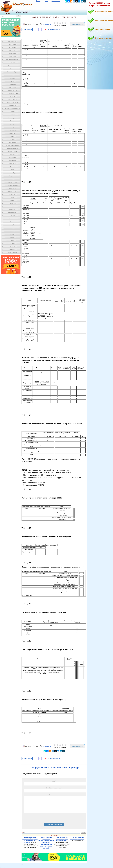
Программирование (12, 185)
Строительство (12, 213)
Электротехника (12, 252)
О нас (46, 1)
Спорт (12, 207)
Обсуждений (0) (47, 24)
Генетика (12, 75)
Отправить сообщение (54, 825)
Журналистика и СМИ (12, 93)
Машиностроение (12, 152)
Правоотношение (12, 182)
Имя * (54, 781)
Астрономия (12, 57)
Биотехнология (12, 66)
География (12, 78)
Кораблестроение (12, 121)
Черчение (12, 243)
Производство (12, 188)
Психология (12, 194)
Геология (12, 81)
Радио (12, 197)
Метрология (12, 164)
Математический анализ (12, 145)
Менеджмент (12, 158)
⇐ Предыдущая (27, 29)
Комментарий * (54, 795)
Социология (12, 204)
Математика (12, 142)
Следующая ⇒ (55, 29)
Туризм (12, 222)
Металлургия (12, 161)
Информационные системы (12, 109)
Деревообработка (12, 90)
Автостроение (12, 44)
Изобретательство (12, 100)
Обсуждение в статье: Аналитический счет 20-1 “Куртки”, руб (56, 768)
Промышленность (12, 191)
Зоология (12, 96)
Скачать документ (77, 24)
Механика (12, 167)
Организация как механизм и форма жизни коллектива (62, 839)
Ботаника (12, 69)
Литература (12, 133)
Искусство (12, 112)
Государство (12, 84)
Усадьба (12, 225)
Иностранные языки (12, 103)
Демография (12, 87)
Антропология (12, 48)
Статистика (12, 210)
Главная (38, 1)
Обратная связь (56, 1)
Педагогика (12, 176)
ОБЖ (12, 170)
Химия (12, 240)
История (12, 115)
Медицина (12, 155)
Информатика (12, 106)
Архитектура (12, 54)
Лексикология (12, 130)
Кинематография (12, 118)
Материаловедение (12, 148)
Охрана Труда (12, 173)
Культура (12, 127)
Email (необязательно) (54, 788)
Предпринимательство (12, 60)
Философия (12, 234)
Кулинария (12, 124)
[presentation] (38, 818)
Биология (12, 63)
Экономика (12, 249)
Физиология (12, 231)
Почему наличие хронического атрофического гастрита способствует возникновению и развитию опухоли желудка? (46, 843)
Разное (12, 200)
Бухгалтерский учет (12, 72)
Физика (12, 228)
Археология (12, 51)
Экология (12, 246)
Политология (12, 179)
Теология (12, 216)
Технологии (12, 219)
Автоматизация (12, 41)
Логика (12, 136)
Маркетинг (12, 139)
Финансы (12, 237)
